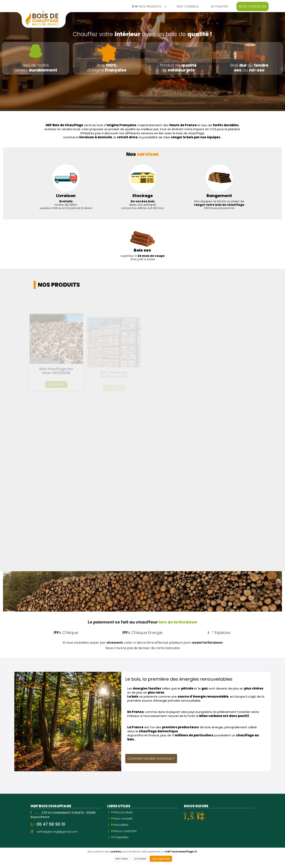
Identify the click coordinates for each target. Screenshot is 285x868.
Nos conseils (121, 819)
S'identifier (119, 837)
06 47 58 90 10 (51, 824)
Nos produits (121, 812)
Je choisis (140, 859)
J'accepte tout (161, 859)
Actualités (118, 825)
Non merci (122, 859)
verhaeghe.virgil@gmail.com (57, 832)
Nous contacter (253, 6)
